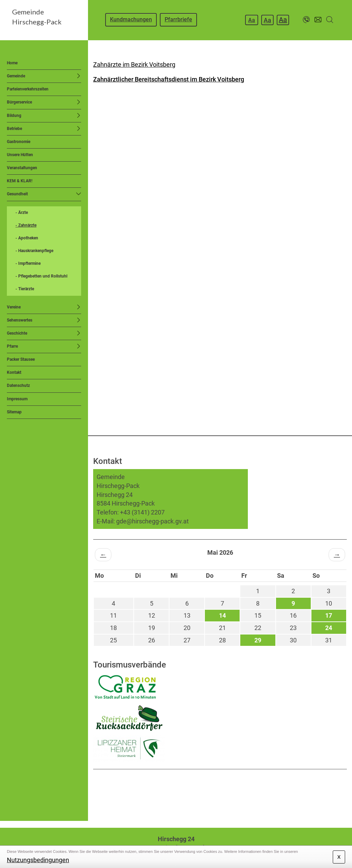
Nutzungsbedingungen (38, 860)
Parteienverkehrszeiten (28, 89)
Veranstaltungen (22, 168)
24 (329, 628)
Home (12, 63)
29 (258, 640)
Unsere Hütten (20, 155)
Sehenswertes (20, 320)
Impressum (17, 399)
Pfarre (12, 346)
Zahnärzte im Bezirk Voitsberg (134, 64)
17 (329, 615)
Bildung (14, 116)
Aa (252, 20)
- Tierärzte (25, 289)
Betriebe (14, 129)
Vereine (14, 307)
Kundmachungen (131, 19)
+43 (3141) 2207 (142, 512)
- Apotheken (27, 238)
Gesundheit (17, 194)
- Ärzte (22, 213)
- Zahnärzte (26, 225)
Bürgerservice (19, 102)
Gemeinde (16, 76)
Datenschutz (18, 386)
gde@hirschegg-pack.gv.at (152, 521)
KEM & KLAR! (20, 181)
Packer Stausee (21, 359)
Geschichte (17, 333)
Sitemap (14, 412)
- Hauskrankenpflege (34, 251)
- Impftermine (28, 263)
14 (222, 615)
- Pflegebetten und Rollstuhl (41, 276)
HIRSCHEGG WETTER (220, 795)
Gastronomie (19, 142)
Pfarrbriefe (178, 19)
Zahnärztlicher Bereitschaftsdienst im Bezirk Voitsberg (169, 79)
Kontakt (14, 372)
